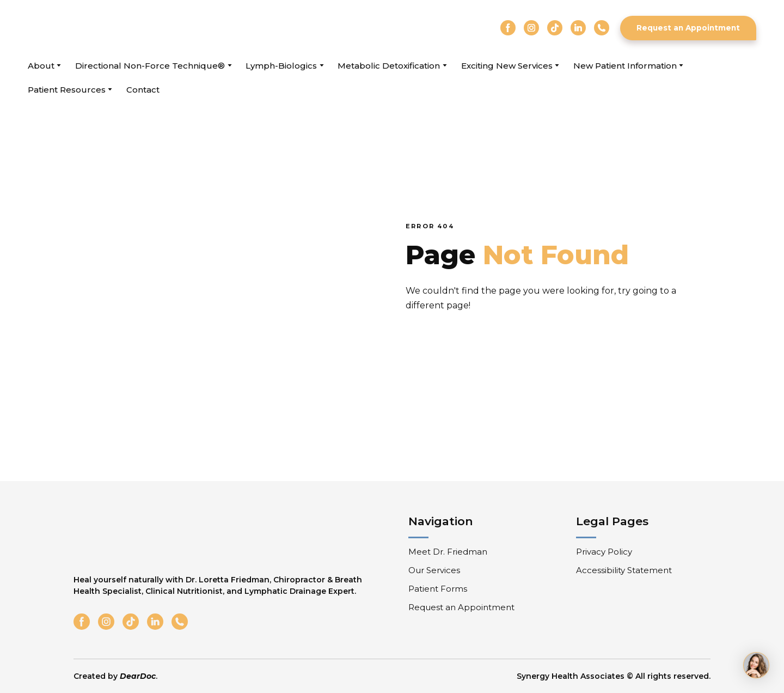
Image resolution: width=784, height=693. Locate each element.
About (41, 66)
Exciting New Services (507, 66)
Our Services (434, 570)
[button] (508, 28)
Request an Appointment (461, 607)
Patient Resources (67, 90)
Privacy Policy (604, 552)
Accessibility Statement (624, 570)
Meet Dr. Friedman (448, 552)
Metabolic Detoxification (389, 66)
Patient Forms (438, 589)
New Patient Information (625, 66)
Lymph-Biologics (281, 66)
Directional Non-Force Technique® (150, 66)
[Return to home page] (90, 28)
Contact (143, 90)
